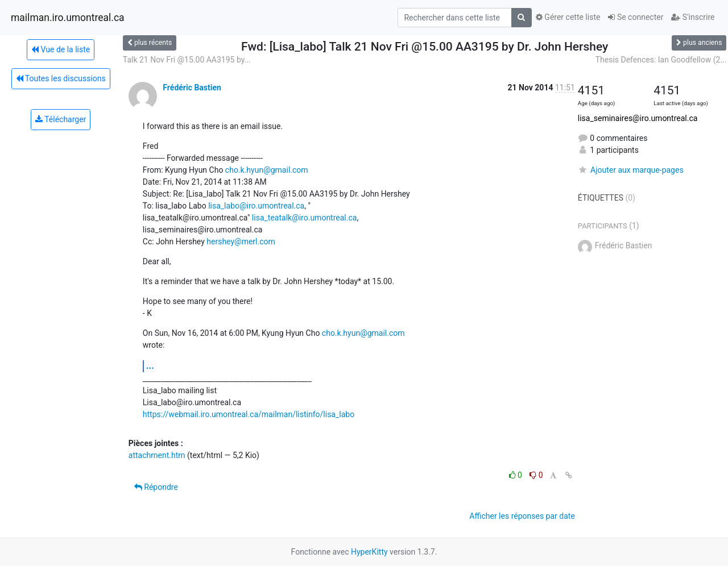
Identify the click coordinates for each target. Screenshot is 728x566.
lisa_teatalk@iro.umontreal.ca (305, 218)
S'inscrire (693, 17)
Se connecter (636, 17)
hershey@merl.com (241, 242)
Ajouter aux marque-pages (631, 170)
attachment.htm (157, 455)
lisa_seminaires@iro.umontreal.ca (638, 118)
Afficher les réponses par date (522, 516)
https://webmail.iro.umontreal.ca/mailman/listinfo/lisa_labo (249, 414)
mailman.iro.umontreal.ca (68, 18)
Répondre (156, 487)
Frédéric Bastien (192, 88)
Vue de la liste (61, 49)
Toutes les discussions (61, 78)
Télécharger (61, 119)
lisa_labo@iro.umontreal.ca (256, 206)
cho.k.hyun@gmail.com (267, 170)
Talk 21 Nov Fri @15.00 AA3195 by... (187, 60)
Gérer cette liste (568, 17)
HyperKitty (369, 552)
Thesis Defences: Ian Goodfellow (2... (661, 60)
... (150, 366)
